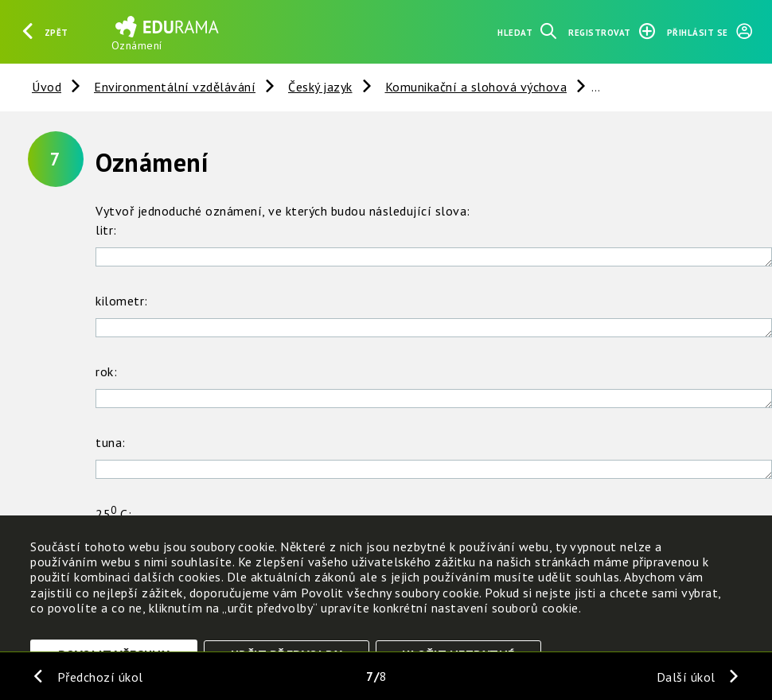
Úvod (47, 87)
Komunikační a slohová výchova (476, 87)
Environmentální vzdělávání (175, 87)
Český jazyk (320, 87)
